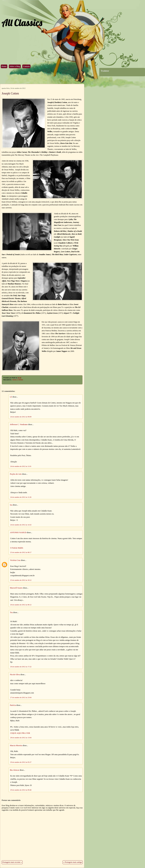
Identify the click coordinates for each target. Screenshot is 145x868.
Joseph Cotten (10, 93)
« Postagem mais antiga (73, 862)
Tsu (11, 612)
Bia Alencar (15, 770)
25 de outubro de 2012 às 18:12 (21, 580)
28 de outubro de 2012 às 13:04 (21, 738)
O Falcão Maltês (17, 548)
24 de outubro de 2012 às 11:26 (21, 497)
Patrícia (13, 705)
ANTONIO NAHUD (18, 532)
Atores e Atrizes (18, 380)
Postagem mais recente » (12, 862)
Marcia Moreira (16, 745)
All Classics (22, 23)
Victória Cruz (15, 560)
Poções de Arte (16, 474)
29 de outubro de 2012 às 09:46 (21, 790)
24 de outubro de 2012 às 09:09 (21, 417)
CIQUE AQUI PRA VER (20, 733)
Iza (11, 505)
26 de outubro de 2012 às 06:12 (21, 605)
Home (4, 66)
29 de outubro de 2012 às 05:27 (21, 762)
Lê (11, 397)
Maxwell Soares (16, 588)
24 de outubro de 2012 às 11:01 (21, 466)
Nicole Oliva (15, 675)
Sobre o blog (15, 66)
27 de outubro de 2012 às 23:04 (21, 697)
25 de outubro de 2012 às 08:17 (21, 552)
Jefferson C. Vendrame (19, 424)
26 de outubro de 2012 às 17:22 (21, 667)
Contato (26, 66)
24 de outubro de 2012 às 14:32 (21, 525)
